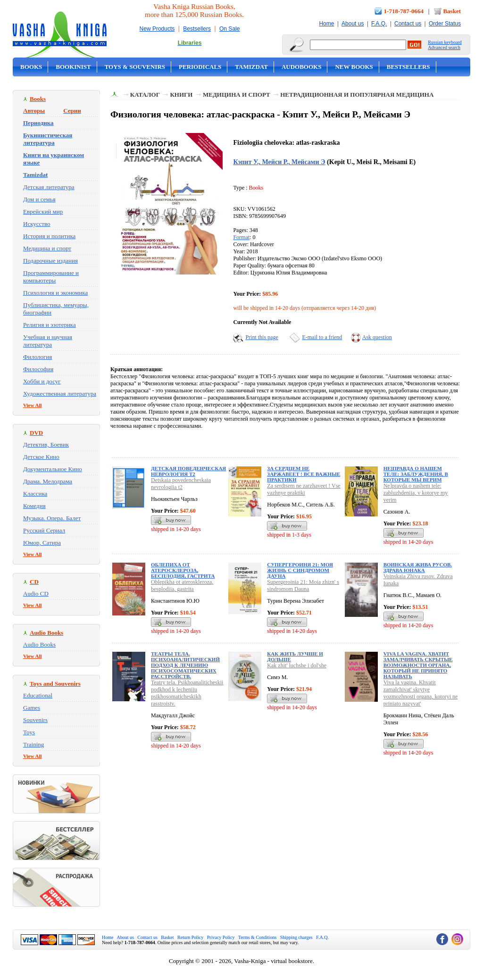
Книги (181, 95)
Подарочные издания (50, 261)
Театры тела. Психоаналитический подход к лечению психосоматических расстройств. (185, 665)
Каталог (145, 95)
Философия (38, 369)
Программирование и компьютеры (51, 277)
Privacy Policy (221, 937)
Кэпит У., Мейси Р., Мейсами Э (279, 162)
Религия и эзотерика (50, 325)
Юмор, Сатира (42, 543)
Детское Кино (41, 457)
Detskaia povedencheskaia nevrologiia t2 (181, 484)
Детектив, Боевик (46, 444)
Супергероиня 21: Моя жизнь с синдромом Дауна (300, 570)
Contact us (408, 24)
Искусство (37, 224)
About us (353, 24)
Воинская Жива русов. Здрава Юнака (418, 567)
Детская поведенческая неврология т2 (188, 471)
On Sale (229, 29)
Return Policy (190, 937)
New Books (354, 67)
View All (33, 405)
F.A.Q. (379, 24)
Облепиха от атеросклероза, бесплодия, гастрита (183, 570)
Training (33, 744)
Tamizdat (251, 67)
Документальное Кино (53, 469)
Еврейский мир (43, 212)
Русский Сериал (44, 530)
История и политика (49, 236)
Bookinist (73, 67)
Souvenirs (35, 720)
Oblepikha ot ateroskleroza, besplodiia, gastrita (182, 586)
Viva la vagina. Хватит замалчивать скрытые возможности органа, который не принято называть (418, 665)
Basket (452, 11)
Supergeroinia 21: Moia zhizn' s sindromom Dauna (303, 586)
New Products (157, 29)
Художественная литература (60, 394)
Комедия (34, 506)
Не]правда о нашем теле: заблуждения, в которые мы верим (416, 474)
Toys (29, 732)
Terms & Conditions (258, 937)
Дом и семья (39, 199)
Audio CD (36, 594)
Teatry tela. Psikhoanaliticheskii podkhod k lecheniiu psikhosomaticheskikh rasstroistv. (187, 693)
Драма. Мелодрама (48, 481)
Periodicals (200, 67)
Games (32, 708)
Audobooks (302, 67)
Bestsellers (197, 29)
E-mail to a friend (322, 337)
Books (31, 67)
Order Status (445, 24)
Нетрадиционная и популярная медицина (357, 95)
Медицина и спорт (47, 248)
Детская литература (49, 187)
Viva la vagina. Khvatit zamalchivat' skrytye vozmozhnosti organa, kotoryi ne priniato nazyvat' (421, 693)
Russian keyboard (445, 42)
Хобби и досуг (42, 381)
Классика (35, 494)
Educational (38, 695)
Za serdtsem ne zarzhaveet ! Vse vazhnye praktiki (304, 489)
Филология (37, 357)
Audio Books (39, 644)
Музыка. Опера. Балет (52, 518)
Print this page (262, 337)
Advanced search (444, 47)
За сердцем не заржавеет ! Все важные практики (304, 474)
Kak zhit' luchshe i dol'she (297, 665)
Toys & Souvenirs (135, 67)
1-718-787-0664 (404, 11)
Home (326, 24)
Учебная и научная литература (48, 341)
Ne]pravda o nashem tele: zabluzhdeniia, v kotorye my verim (416, 493)
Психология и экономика (55, 293)
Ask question (377, 337)
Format (241, 237)
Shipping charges (296, 937)
